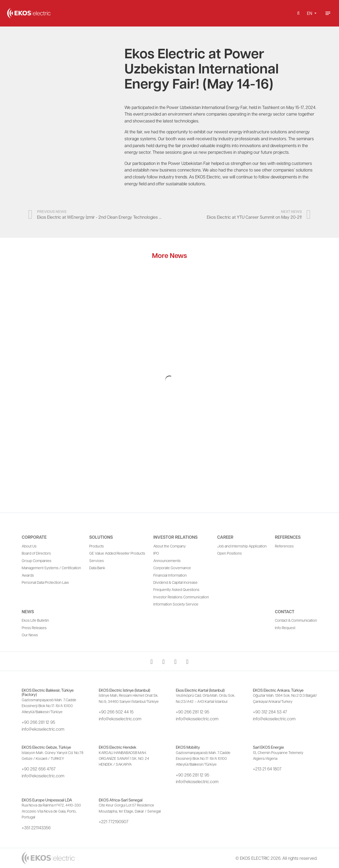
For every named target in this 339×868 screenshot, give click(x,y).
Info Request (285, 628)
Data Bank (97, 568)
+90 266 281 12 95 (38, 722)
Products (97, 546)
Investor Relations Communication (181, 597)
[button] (298, 13)
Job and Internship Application (242, 546)
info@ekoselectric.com (43, 729)
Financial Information (170, 575)
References (288, 537)
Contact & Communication (296, 620)
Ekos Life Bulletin (35, 620)
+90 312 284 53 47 (270, 712)
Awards (28, 575)
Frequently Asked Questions (176, 589)
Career (225, 537)
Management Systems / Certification (51, 568)
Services (97, 560)
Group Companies (37, 560)
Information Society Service (176, 604)
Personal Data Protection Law (45, 582)
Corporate (34, 537)
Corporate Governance (172, 568)
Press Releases (34, 628)
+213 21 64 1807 (267, 769)
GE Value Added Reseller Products (117, 553)
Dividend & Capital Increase (175, 582)
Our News (30, 635)
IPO (156, 553)
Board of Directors (36, 553)
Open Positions (229, 553)
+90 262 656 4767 (39, 769)
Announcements (167, 560)
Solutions (101, 537)
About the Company (169, 546)
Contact (285, 612)
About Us (29, 546)
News (28, 612)
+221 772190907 (114, 821)
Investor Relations (175, 537)
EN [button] (310, 13)
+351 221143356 (36, 828)
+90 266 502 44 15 (116, 712)
